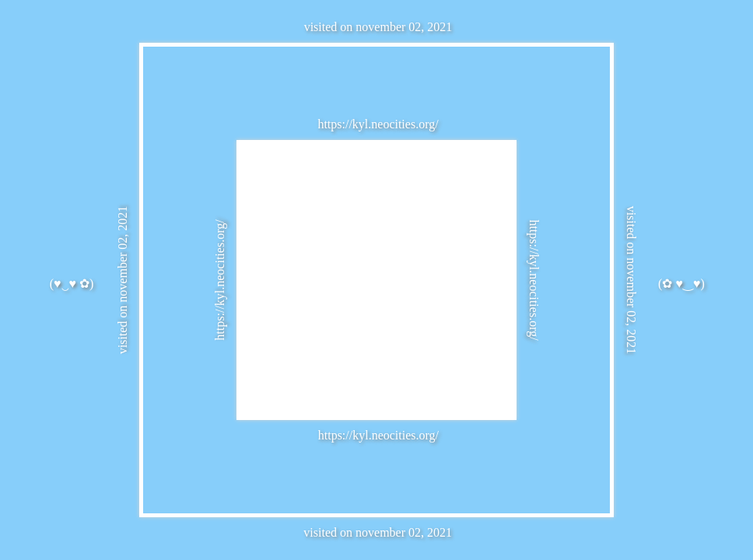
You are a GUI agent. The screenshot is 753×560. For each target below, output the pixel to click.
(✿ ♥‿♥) (681, 283)
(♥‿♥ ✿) (72, 283)
